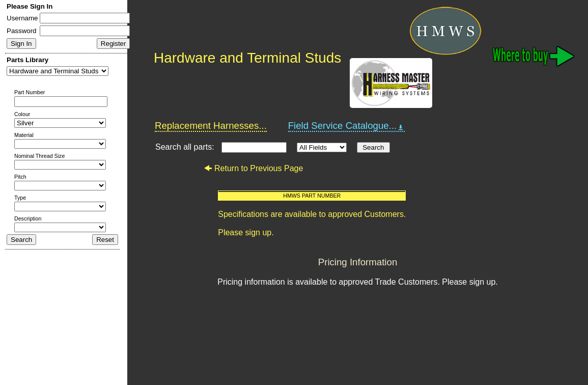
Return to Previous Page (253, 168)
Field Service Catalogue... (347, 126)
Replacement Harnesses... (211, 126)
